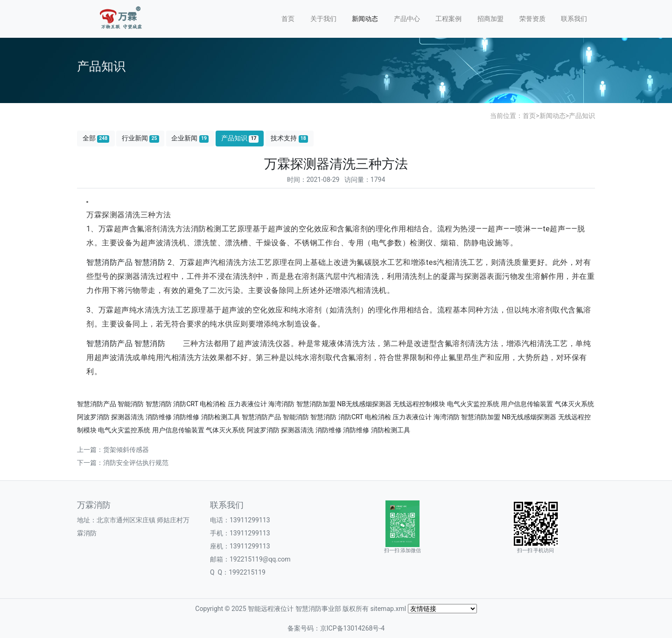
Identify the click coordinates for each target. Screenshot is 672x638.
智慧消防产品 (109, 262)
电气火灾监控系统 (473, 404)
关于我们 (323, 19)
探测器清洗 (127, 417)
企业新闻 (190, 138)
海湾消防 (281, 404)
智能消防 (131, 404)
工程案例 (448, 19)
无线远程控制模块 (419, 404)
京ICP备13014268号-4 (352, 628)
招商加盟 (490, 19)
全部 (96, 138)
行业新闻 (140, 138)
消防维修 (159, 417)
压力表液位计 (247, 404)
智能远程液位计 (271, 609)
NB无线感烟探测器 (364, 404)
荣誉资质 (532, 19)
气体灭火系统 (574, 404)
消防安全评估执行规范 (136, 463)
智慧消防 (150, 262)
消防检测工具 (221, 417)
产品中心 (407, 19)
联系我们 (574, 19)
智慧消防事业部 (318, 609)
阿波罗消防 (93, 417)
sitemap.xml (388, 609)
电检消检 (213, 404)
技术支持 (289, 138)
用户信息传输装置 (527, 404)
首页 (288, 19)
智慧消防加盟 (316, 404)
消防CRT (185, 404)
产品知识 (582, 116)
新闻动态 (365, 19)
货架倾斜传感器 (126, 450)
